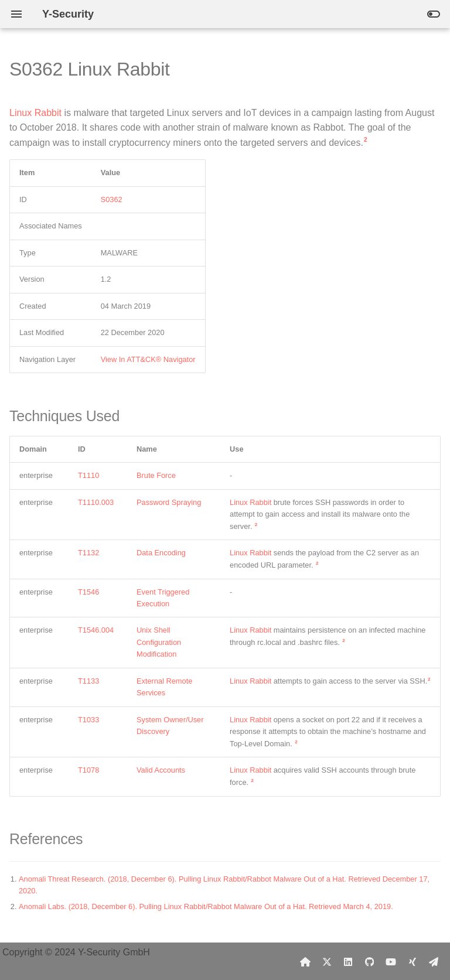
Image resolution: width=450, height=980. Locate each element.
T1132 (88, 553)
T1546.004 (96, 630)
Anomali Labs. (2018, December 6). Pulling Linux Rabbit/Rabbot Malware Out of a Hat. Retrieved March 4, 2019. (206, 906)
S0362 (112, 199)
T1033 (88, 720)
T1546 (88, 592)
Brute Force (156, 475)
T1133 (88, 681)
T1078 (88, 770)
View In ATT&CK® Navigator (148, 359)
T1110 (88, 475)
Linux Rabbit (35, 113)
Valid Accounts (161, 770)
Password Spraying (169, 502)
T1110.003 (96, 502)
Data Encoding (161, 553)
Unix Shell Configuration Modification (159, 642)
